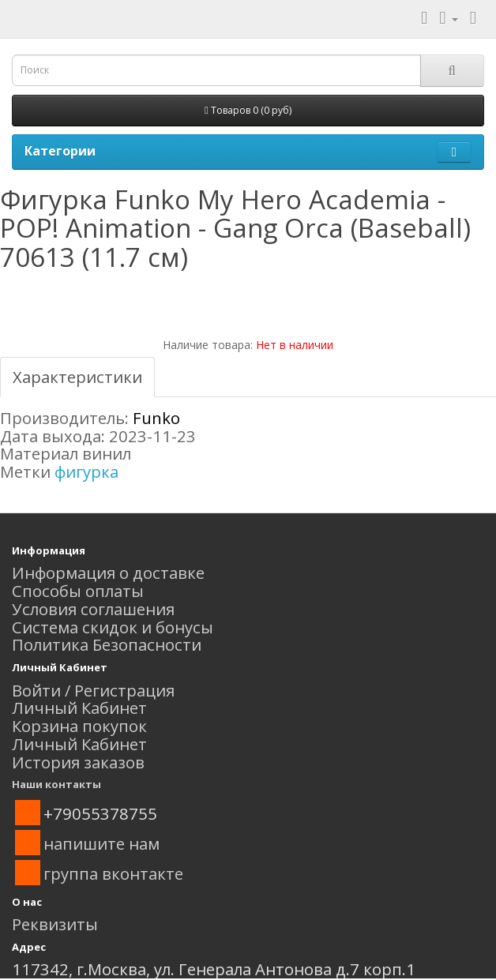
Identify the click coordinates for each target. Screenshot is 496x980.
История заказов (78, 762)
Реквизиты (55, 924)
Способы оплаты (78, 591)
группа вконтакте (113, 873)
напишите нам (101, 843)
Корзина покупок (79, 726)
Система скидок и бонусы (113, 627)
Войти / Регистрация (93, 690)
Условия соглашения (93, 609)
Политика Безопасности (107, 644)
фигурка (86, 471)
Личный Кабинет (79, 708)
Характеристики (77, 377)
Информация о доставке (108, 573)
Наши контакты (56, 784)
